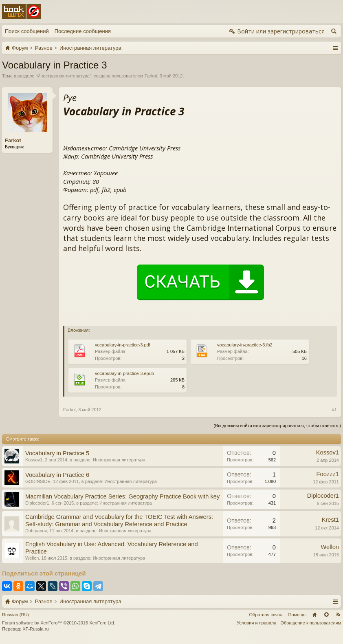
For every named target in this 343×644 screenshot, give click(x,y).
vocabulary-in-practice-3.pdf (123, 345)
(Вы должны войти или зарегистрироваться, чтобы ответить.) (277, 426)
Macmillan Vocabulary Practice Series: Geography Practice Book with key (122, 496)
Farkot (151, 76)
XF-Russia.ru (35, 629)
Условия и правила (256, 623)
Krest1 (330, 520)
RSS (338, 615)
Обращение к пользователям (311, 623)
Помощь (297, 615)
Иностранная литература (63, 76)
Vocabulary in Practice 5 (57, 453)
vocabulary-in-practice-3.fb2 (245, 345)
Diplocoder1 (37, 503)
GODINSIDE (38, 481)
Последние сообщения (83, 31)
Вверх (326, 615)
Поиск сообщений (27, 31)
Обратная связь (265, 615)
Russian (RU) (15, 615)
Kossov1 (34, 460)
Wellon (32, 558)
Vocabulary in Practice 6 (57, 475)
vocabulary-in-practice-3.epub (124, 373)
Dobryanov (36, 531)
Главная (314, 615)
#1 (334, 410)
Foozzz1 (328, 474)
